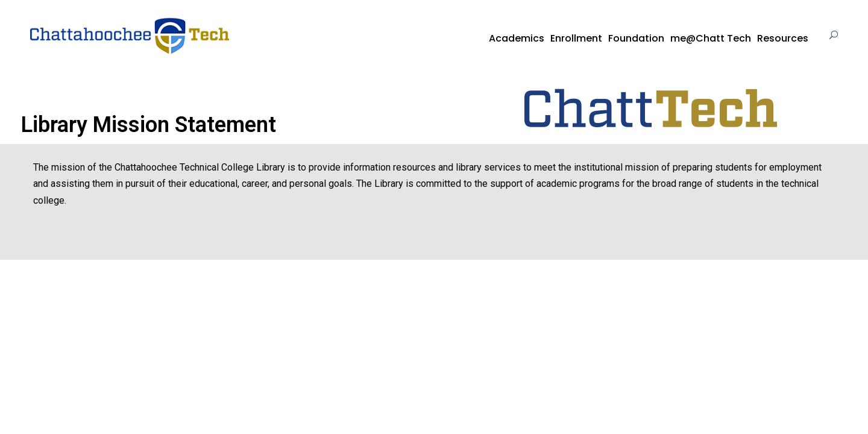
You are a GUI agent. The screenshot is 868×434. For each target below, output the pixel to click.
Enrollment (576, 38)
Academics (517, 38)
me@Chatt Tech (711, 38)
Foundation (636, 38)
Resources (783, 38)
